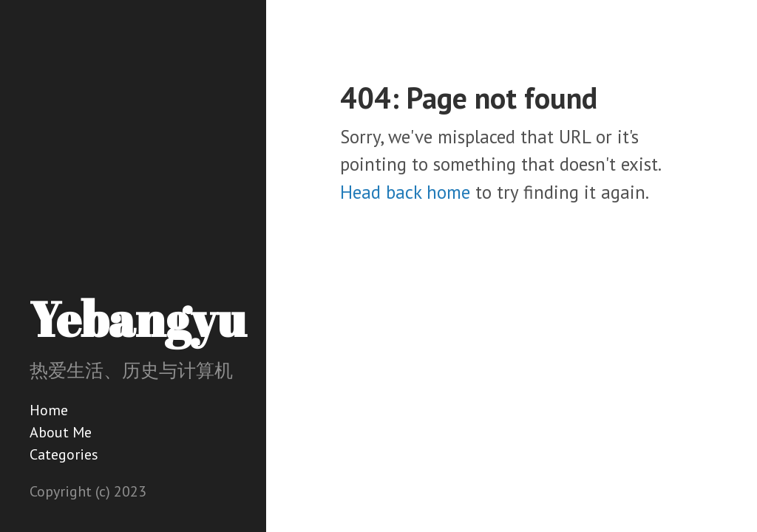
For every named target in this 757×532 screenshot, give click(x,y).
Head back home (405, 192)
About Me (61, 432)
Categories (64, 454)
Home (49, 410)
